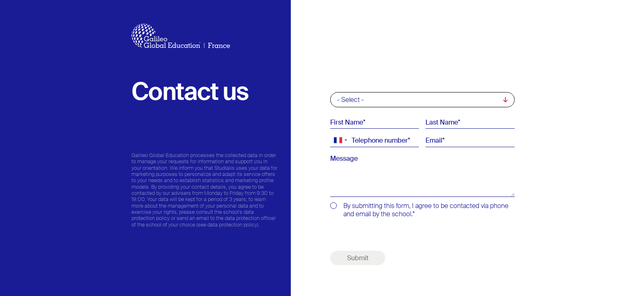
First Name (347, 122)
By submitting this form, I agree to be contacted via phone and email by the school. (426, 210)
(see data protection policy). (228, 225)
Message (344, 158)
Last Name (442, 122)
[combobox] (340, 140)
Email (434, 140)
